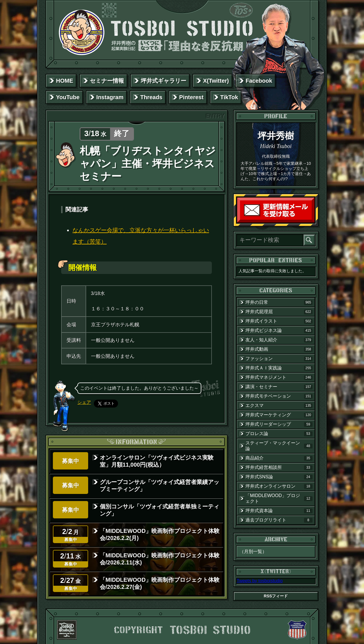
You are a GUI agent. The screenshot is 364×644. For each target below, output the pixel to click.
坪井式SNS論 (279, 477)
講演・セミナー (279, 387)
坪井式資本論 (279, 511)
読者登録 (313, 221)
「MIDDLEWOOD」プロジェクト (279, 498)
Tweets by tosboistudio (260, 581)
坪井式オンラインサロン (279, 486)
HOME (65, 81)
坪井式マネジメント (279, 377)
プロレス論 (279, 434)
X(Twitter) (216, 81)
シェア (84, 402)
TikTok (229, 97)
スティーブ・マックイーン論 (279, 446)
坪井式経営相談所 (279, 468)
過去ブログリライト (279, 520)
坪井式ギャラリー (164, 81)
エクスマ (279, 406)
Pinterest (191, 97)
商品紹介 (279, 458)
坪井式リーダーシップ (279, 424)
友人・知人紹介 (279, 340)
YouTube (68, 97)
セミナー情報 (107, 81)
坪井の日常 (279, 302)
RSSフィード (276, 596)
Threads (151, 97)
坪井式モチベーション (279, 396)
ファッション (279, 359)
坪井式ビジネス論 (279, 331)
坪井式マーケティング (279, 415)
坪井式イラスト (279, 321)
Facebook (259, 81)
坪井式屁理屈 (279, 312)
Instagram (110, 97)
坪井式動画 (279, 349)
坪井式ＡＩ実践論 (279, 368)
